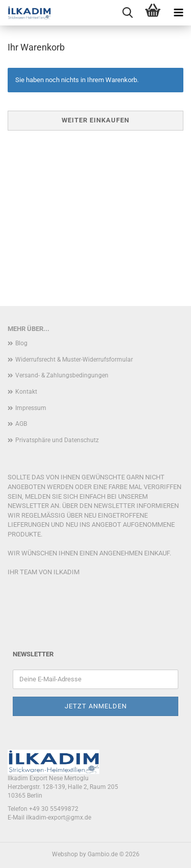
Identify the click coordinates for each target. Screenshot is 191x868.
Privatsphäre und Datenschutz (57, 440)
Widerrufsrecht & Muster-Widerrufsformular (74, 360)
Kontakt (26, 392)
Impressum (31, 408)
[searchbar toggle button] (127, 13)
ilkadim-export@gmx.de (59, 818)
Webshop (65, 854)
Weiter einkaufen (95, 120)
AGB (21, 424)
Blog (21, 343)
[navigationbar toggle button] (178, 13)
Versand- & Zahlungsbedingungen (62, 375)
